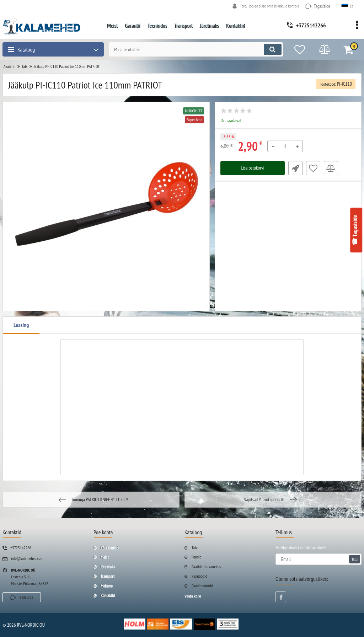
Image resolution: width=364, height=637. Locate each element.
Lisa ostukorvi (253, 168)
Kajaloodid (199, 576)
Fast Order (295, 168)
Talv (195, 548)
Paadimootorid (202, 586)
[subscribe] (318, 559)
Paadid (197, 557)
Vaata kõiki (193, 596)
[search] (195, 49)
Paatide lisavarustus (206, 566)
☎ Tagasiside (355, 230)
